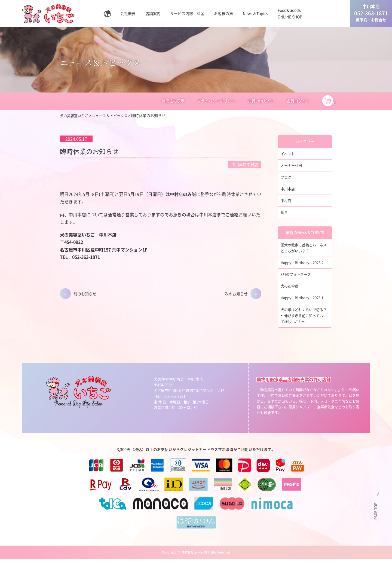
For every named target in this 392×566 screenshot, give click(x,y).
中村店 (286, 202)
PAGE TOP (375, 511)
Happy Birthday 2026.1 (304, 303)
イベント (288, 154)
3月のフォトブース (297, 279)
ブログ (286, 178)
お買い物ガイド (261, 101)
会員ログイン (298, 101)
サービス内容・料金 (187, 13)
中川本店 (288, 190)
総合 (284, 215)
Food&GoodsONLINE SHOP (290, 13)
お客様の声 (223, 13)
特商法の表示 (173, 101)
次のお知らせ (236, 294)
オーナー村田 (292, 166)
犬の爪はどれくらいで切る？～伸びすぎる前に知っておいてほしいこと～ (304, 322)
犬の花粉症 (290, 291)
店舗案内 (153, 13)
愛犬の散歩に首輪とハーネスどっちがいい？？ (304, 251)
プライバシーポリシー (216, 101)
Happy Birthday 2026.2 (304, 266)
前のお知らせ (85, 294)
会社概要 (128, 13)
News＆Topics (255, 13)
